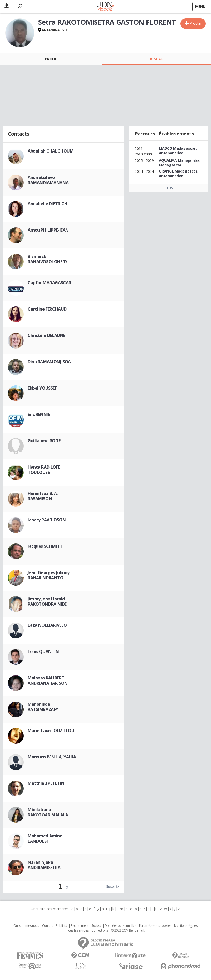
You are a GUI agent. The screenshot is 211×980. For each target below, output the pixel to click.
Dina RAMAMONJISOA (49, 362)
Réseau (156, 59)
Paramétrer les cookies (155, 926)
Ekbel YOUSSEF (42, 388)
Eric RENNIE (39, 414)
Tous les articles (77, 930)
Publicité (62, 926)
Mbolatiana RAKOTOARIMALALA (48, 812)
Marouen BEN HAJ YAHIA (52, 757)
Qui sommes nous (26, 926)
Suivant (111, 886)
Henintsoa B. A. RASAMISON (43, 496)
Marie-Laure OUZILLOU (51, 731)
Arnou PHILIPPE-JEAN (48, 230)
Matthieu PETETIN (46, 783)
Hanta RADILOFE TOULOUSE (44, 470)
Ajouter (196, 23)
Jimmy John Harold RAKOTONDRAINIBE (47, 601)
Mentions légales (186, 926)
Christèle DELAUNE (46, 335)
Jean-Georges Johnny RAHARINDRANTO (49, 575)
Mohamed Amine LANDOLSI (45, 839)
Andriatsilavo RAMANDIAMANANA (48, 180)
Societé (96, 926)
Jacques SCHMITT (45, 546)
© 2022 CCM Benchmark (128, 930)
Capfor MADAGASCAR (49, 283)
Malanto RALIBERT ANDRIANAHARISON (48, 680)
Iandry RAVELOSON (47, 520)
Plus (169, 188)
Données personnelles (120, 926)
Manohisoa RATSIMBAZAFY (43, 707)
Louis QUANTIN (43, 651)
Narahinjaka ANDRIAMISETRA (44, 865)
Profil (51, 59)
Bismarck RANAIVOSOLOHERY (48, 259)
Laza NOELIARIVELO (47, 625)
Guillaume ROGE (44, 441)
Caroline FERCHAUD (47, 309)
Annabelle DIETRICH (47, 204)
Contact (48, 926)
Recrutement (79, 926)
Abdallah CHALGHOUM (51, 151)
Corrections (100, 930)
